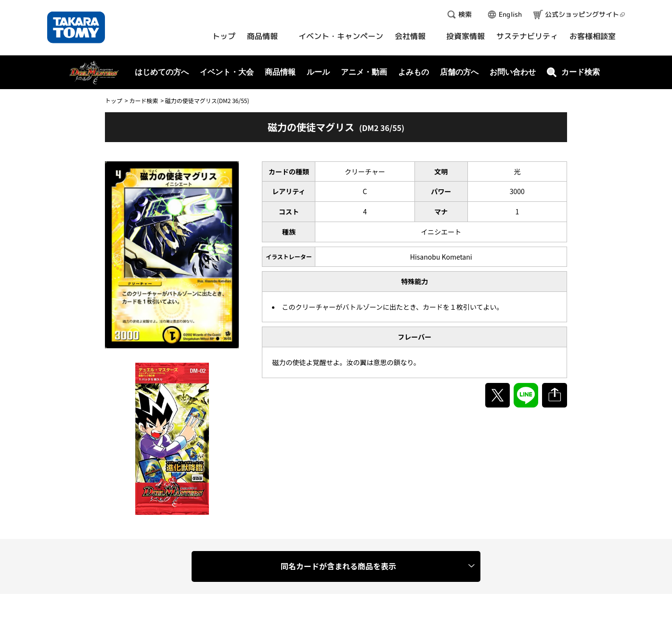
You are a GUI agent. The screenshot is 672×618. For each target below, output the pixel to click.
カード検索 (143, 100)
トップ (114, 100)
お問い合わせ (513, 72)
